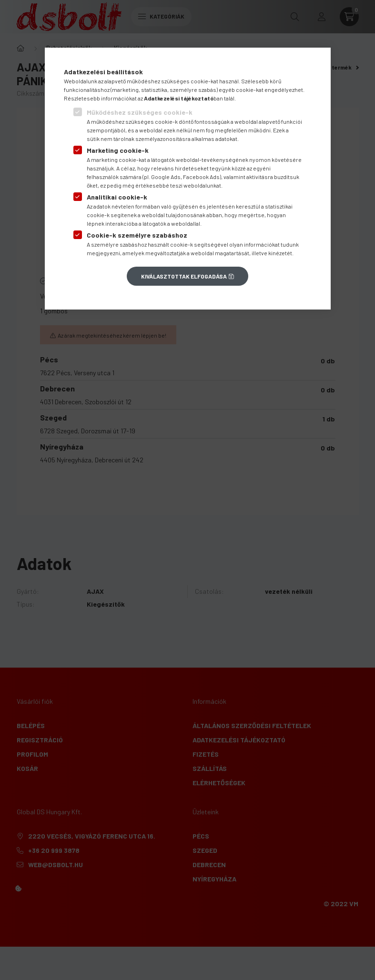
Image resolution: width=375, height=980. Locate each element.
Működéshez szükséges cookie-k (140, 112)
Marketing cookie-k (118, 150)
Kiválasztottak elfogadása (184, 276)
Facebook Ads (201, 177)
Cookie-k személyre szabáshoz (137, 235)
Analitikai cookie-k (117, 197)
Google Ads (166, 177)
